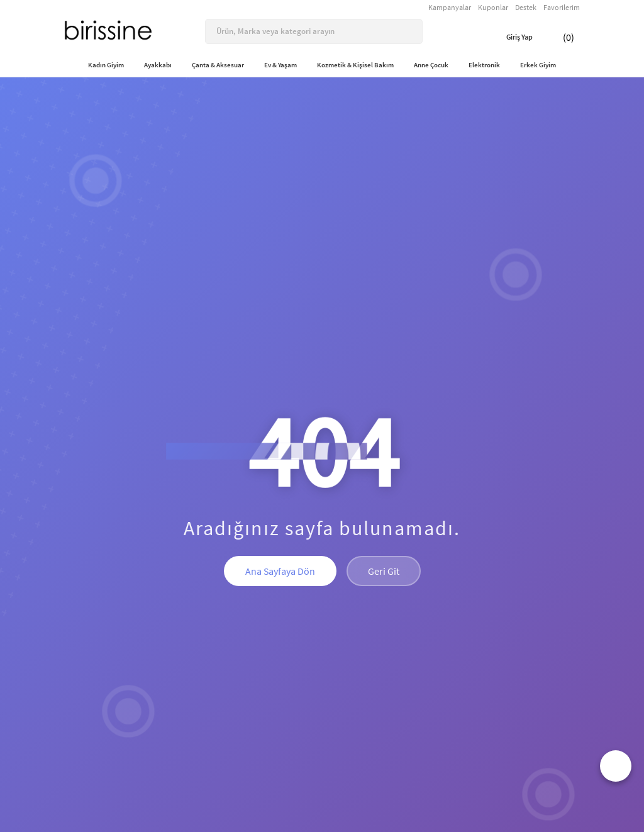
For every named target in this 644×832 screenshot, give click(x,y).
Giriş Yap (510, 37)
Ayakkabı (158, 65)
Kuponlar (493, 7)
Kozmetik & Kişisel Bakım (355, 65)
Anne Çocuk (431, 65)
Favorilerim (562, 7)
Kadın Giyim (106, 65)
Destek (526, 7)
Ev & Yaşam (280, 65)
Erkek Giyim (538, 65)
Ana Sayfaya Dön (280, 571)
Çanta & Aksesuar (218, 65)
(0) (559, 37)
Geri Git (384, 571)
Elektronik (484, 65)
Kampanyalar (450, 7)
